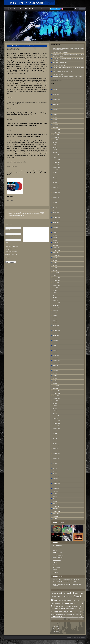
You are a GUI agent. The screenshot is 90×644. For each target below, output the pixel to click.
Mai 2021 (55, 235)
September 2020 (56, 255)
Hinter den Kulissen (57, 555)
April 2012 (55, 501)
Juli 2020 (55, 260)
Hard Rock (11, 200)
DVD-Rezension (56, 553)
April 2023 (55, 180)
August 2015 (56, 401)
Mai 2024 (55, 147)
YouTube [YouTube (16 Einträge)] (81, 617)
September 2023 (56, 167)
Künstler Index (45, 9)
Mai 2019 (55, 295)
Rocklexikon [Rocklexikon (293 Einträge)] (66, 612)
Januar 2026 (56, 97)
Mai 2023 (55, 177)
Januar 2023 (56, 187)
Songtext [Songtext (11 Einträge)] (66, 615)
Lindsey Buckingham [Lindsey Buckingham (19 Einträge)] (58, 608)
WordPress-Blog (81, 637)
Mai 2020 (55, 265)
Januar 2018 (56, 328)
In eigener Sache (57, 558)
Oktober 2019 (56, 283)
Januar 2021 (56, 245)
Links (54, 562)
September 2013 (56, 458)
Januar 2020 (56, 275)
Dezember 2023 (56, 160)
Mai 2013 (55, 468)
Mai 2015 (55, 408)
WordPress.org (56, 631)
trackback (15, 215)
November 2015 (56, 393)
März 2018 (55, 323)
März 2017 (55, 353)
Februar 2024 (56, 155)
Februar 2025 (56, 125)
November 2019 (56, 280)
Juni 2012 (55, 496)
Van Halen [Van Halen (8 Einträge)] (69, 617)
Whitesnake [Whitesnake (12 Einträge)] (75, 617)
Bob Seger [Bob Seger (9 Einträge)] (57, 597)
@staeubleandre (56, 9)
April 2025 (55, 120)
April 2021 (55, 238)
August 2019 (56, 288)
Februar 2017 (56, 356)
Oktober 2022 (56, 195)
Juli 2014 (55, 433)
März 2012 (55, 504)
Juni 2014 (55, 436)
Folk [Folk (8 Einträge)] (74, 603)
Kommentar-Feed (57, 629)
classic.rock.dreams (68, 9)
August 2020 (56, 258)
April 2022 (55, 210)
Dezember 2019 (56, 278)
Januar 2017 (56, 358)
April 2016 (55, 381)
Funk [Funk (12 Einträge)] (77, 603)
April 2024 (55, 150)
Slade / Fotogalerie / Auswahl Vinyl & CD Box (63, 72)
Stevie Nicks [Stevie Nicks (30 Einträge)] (58, 617)
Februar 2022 (56, 212)
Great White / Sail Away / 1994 (59, 65)
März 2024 (55, 152)
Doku (54, 550)
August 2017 (56, 341)
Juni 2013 (55, 466)
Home (6, 9)
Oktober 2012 (56, 486)
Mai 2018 (55, 318)
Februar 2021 (56, 243)
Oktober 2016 (56, 366)
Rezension (14, 48)
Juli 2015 (55, 403)
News (54, 565)
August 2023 (56, 170)
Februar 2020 (56, 273)
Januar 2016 (56, 388)
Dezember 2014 (56, 421)
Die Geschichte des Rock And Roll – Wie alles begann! (24, 9)
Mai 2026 (55, 87)
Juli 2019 (55, 290)
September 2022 (56, 197)
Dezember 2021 (56, 218)
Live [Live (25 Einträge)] (66, 608)
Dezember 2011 (56, 511)
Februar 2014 (56, 446)
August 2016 (56, 371)
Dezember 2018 (56, 303)
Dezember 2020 (56, 248)
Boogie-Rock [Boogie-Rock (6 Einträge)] (62, 597)
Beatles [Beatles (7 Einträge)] (59, 593)
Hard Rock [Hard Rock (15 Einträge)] (59, 606)
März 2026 (55, 92)
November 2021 (56, 220)
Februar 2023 (56, 185)
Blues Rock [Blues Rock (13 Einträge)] (78, 593)
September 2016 (56, 368)
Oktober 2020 (56, 253)
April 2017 (55, 351)
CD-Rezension (56, 548)
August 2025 (56, 110)
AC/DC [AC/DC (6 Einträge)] (53, 593)
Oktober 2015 (56, 396)
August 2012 (56, 491)
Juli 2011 (55, 519)
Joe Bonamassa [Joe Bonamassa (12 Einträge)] (70, 606)
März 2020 (55, 270)
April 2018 (55, 320)
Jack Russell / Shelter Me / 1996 (60, 63)
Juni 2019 (55, 293)
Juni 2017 (55, 346)
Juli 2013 (55, 463)
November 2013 (56, 453)
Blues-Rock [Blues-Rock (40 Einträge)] (70, 593)
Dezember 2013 (56, 451)
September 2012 (56, 489)
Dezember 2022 (56, 190)
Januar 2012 (56, 509)
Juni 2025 (55, 115)
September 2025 (56, 107)
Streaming (55, 570)
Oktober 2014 (56, 426)
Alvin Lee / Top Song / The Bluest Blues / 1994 (69, 579)
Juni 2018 (55, 315)
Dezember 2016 (56, 361)
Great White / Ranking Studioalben (60, 52)
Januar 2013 (56, 479)
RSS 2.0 (33, 214)
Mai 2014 (55, 438)
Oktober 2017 (56, 336)
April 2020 (55, 268)
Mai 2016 (55, 378)
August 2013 (56, 461)
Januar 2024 (56, 157)
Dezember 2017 (56, 330)
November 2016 (56, 363)
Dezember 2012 (56, 481)
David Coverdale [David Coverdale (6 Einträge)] (65, 600)
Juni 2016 (55, 376)
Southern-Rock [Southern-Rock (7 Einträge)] (75, 615)
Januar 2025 (56, 127)
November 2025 (56, 102)
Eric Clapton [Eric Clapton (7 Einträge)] (58, 603)
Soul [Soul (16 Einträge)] (70, 615)
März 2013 (55, 474)
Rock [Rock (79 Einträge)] (57, 612)
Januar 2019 (56, 300)
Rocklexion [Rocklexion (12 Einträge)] (76, 612)
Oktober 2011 (56, 514)
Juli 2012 (55, 494)
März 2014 (55, 443)
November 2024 (56, 132)
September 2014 (56, 428)
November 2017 (56, 333)
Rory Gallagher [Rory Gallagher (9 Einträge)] (59, 615)
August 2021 (56, 228)
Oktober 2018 (56, 305)
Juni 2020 (55, 263)
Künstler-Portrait (56, 560)
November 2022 (56, 192)
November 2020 (56, 250)
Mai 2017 (55, 348)
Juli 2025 (55, 112)
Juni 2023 (55, 175)
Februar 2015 (56, 416)
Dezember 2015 (56, 391)
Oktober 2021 (56, 223)
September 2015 (56, 398)
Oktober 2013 (56, 456)
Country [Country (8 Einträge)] (59, 600)
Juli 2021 (55, 230)
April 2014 (55, 441)
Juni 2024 (55, 145)
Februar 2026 (56, 95)
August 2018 (56, 310)
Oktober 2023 (56, 165)
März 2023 (55, 182)
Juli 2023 (55, 172)
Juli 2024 (55, 142)
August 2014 (56, 431)
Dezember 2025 (56, 100)
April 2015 (55, 411)
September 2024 (56, 137)
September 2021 (56, 225)
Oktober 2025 (56, 105)
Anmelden (55, 624)
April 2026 (55, 90)
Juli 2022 (55, 202)
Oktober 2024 (56, 135)
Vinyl (18, 48)
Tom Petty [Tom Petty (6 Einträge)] (64, 617)
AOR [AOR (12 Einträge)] (56, 593)
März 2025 (55, 122)
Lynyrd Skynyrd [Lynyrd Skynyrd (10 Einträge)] (71, 609)
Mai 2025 (55, 117)
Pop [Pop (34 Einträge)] (53, 612)
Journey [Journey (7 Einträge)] (81, 606)
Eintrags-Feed (56, 626)
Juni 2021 (55, 233)
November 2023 (56, 162)
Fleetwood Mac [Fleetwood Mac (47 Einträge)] (67, 603)
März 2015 (55, 413)
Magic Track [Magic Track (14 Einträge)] (79, 609)
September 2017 (56, 338)
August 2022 (56, 200)
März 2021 (55, 240)
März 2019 (55, 298)
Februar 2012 (56, 506)
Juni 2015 (55, 406)
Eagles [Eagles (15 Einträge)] (53, 603)
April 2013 (55, 471)
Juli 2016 (55, 373)
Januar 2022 (56, 215)
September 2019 (56, 285)
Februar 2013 (56, 476)
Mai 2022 (55, 207)
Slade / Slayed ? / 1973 (58, 74)
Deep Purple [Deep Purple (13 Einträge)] (72, 600)
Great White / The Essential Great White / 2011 (21, 46)
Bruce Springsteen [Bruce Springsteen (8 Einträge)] (69, 597)
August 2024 (56, 140)
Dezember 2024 (56, 130)
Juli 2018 (55, 313)
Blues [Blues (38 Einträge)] (63, 593)
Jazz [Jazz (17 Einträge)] (64, 606)
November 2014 (56, 423)
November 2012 (56, 484)
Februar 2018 (56, 325)
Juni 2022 (55, 205)
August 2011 (56, 516)
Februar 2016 (56, 386)
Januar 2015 (56, 418)
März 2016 (55, 383)
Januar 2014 (56, 448)
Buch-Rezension (57, 545)
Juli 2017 (55, 343)
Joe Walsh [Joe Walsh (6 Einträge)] (76, 606)
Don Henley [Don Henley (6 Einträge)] (78, 600)
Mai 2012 (55, 499)
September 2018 (56, 308)
